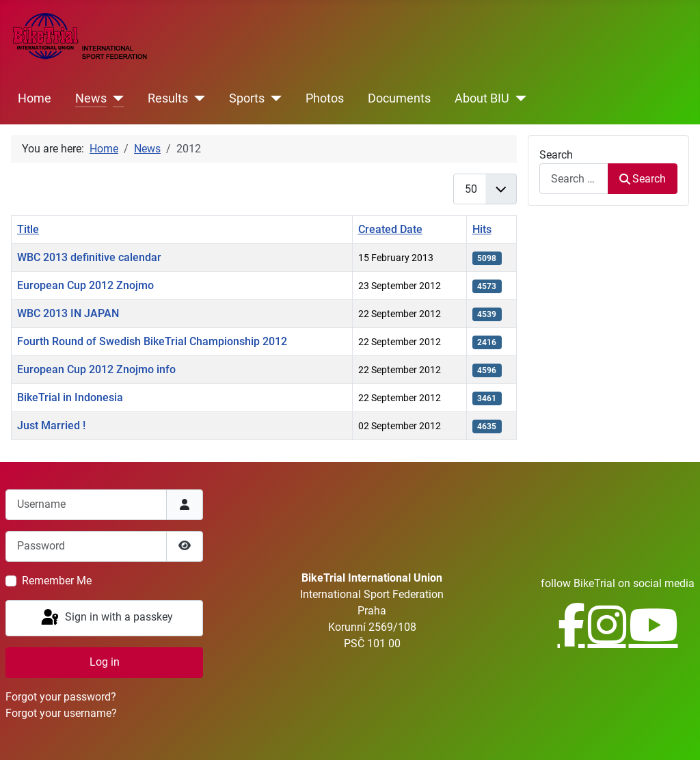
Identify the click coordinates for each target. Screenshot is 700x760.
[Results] (197, 98)
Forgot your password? (61, 697)
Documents (399, 98)
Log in (105, 662)
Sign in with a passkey (106, 618)
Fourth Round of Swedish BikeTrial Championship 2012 (152, 341)
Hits (482, 229)
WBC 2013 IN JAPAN (68, 313)
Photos (325, 98)
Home (35, 98)
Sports (247, 98)
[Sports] (273, 98)
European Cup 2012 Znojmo (85, 285)
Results (168, 98)
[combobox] (574, 179)
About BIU (482, 98)
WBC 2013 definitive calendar (89, 257)
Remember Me (57, 581)
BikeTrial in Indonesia (70, 397)
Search (556, 155)
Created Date (390, 229)
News (91, 98)
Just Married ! (51, 425)
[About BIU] (518, 98)
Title (28, 229)
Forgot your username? (61, 713)
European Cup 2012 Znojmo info (96, 369)
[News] (115, 98)
